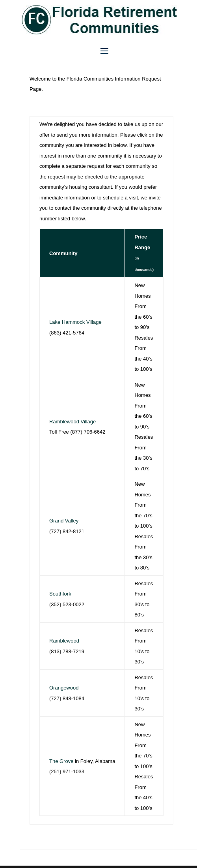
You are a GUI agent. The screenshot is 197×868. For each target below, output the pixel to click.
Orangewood (64, 688)
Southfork (60, 594)
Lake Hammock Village (75, 322)
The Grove (61, 761)
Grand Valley (64, 521)
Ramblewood (64, 641)
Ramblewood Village (72, 422)
